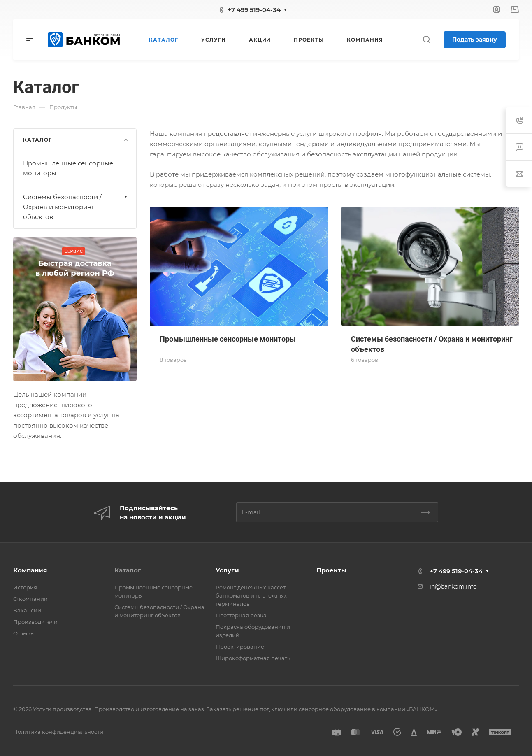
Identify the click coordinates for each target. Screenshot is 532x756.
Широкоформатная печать (253, 658)
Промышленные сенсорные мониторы (68, 168)
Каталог (128, 570)
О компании (30, 599)
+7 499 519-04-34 (254, 10)
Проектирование (240, 647)
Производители (35, 622)
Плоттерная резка (241, 615)
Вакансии (27, 610)
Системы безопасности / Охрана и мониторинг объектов (76, 207)
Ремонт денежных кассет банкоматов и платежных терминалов (251, 595)
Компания (30, 570)
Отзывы (24, 633)
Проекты (331, 570)
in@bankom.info (453, 586)
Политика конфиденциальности (58, 732)
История (25, 587)
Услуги (227, 570)
